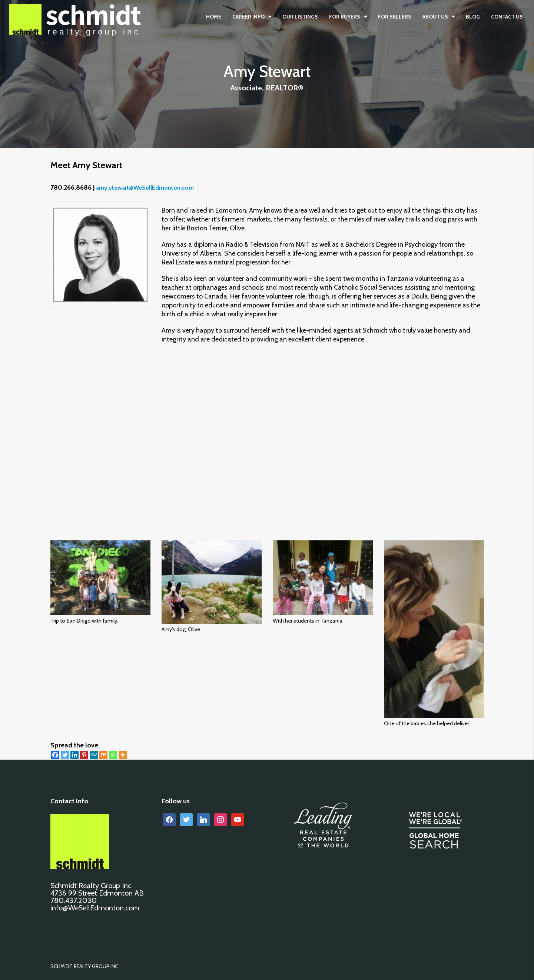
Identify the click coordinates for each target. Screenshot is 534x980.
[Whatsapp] (113, 755)
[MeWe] (94, 755)
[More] (123, 755)
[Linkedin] (74, 755)
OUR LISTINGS (300, 17)
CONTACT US (507, 17)
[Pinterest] (84, 755)
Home (214, 17)
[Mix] (103, 755)
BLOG (473, 17)
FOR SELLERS (395, 17)
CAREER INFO (248, 17)
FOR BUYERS (345, 17)
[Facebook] (55, 755)
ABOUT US (435, 17)
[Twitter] (65, 755)
